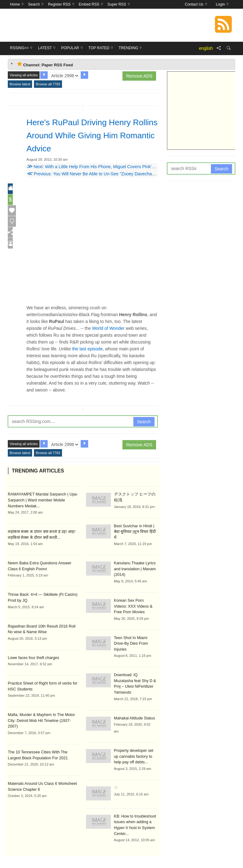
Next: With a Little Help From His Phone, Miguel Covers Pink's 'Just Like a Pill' (105, 167)
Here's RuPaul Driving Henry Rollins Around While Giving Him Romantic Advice (90, 135)
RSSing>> (74, 853)
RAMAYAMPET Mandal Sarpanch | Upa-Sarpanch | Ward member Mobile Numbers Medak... (43, 500)
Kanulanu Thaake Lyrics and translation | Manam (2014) (134, 562)
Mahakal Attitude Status (134, 698)
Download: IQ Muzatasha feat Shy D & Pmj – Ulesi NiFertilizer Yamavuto (135, 667)
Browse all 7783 (48, 84)
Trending (168, 853)
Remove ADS (139, 76)
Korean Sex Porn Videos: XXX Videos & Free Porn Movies (135, 599)
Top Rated (143, 853)
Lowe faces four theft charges (32, 656)
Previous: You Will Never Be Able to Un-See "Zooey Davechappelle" (96, 174)
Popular (118, 853)
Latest (96, 853)
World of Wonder (108, 328)
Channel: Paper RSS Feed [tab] (45, 64)
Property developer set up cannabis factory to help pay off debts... (135, 736)
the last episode (88, 349)
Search (144, 422)
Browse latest (20, 84)
